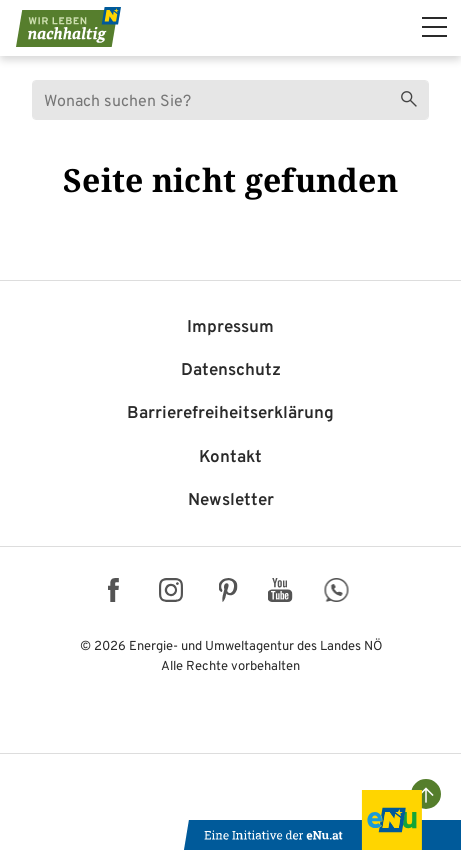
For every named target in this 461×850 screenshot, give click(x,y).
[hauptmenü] (434, 27)
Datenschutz (231, 371)
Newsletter (231, 501)
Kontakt (230, 458)
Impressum (230, 328)
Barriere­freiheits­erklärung (230, 414)
